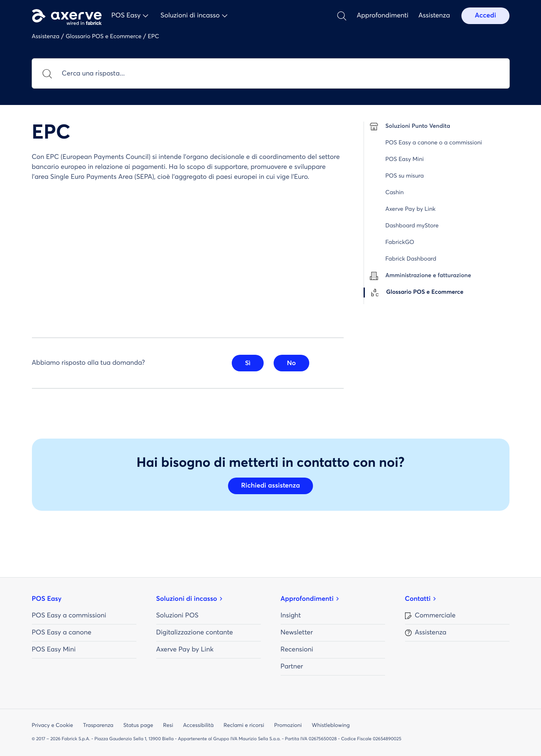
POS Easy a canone (62, 633)
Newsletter (297, 633)
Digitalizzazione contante (195, 633)
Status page (138, 726)
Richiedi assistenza (271, 486)
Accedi (485, 16)
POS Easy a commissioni (69, 616)
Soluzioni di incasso (187, 599)
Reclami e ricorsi (244, 726)
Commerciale (435, 616)
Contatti (418, 599)
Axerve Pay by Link (185, 650)
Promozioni (288, 726)
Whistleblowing (331, 726)
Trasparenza (98, 726)
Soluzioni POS (177, 616)
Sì (248, 363)
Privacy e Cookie (53, 726)
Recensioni (297, 650)
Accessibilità (199, 726)
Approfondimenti (382, 16)
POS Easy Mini (54, 650)
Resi (168, 726)
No (291, 363)
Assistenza (434, 16)
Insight (291, 616)
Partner (292, 667)
